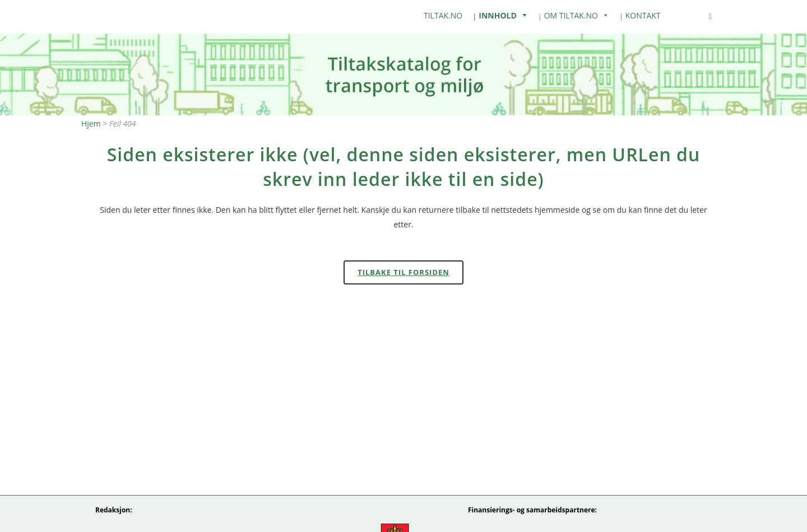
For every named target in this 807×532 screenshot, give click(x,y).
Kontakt (643, 15)
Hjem (91, 123)
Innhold (498, 15)
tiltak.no (443, 15)
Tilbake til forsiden (403, 272)
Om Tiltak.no (571, 15)
